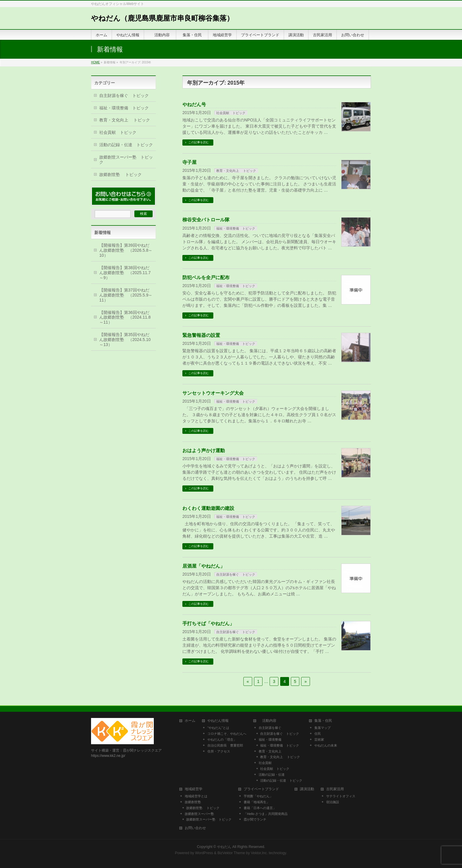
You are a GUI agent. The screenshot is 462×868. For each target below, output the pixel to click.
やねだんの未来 (326, 745)
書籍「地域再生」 (258, 802)
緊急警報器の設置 (201, 335)
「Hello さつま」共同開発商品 (266, 814)
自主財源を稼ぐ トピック (236, 574)
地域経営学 (194, 789)
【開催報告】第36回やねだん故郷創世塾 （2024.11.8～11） (125, 317)
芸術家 (319, 739)
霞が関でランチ (255, 819)
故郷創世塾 (193, 802)
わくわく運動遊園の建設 (208, 508)
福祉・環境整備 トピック (236, 228)
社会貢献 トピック (231, 113)
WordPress (204, 853)
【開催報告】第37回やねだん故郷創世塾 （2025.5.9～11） (126, 295)
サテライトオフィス (341, 796)
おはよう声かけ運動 (204, 451)
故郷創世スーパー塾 (199, 814)
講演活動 (307, 789)
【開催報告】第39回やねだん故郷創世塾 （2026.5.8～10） (126, 250)
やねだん (224, 847)
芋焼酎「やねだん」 (258, 796)
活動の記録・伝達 (272, 775)
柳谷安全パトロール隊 (206, 220)
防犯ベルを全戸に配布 (206, 277)
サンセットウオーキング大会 (213, 393)
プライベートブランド (261, 789)
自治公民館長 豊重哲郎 (225, 745)
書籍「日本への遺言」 (261, 808)
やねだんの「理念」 (222, 739)
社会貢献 (265, 763)
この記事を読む (199, 142)
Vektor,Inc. (259, 853)
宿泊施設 (333, 802)
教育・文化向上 (270, 751)
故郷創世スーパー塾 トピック (126, 160)
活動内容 (269, 721)
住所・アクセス (219, 751)
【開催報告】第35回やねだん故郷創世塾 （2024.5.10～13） (125, 340)
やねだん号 (194, 104)
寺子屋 (189, 162)
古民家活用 (335, 789)
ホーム (190, 721)
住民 (318, 734)
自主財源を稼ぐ (270, 728)
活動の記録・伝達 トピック (126, 145)
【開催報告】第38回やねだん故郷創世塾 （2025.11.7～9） (125, 273)
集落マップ (322, 728)
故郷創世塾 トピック (121, 174)
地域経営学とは (196, 796)
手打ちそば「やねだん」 (208, 624)
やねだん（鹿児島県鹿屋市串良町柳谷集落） (162, 18)
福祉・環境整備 (270, 739)
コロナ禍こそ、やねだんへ (227, 734)
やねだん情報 (218, 721)
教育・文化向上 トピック (236, 171)
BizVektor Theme (231, 853)
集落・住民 (325, 721)
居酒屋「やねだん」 (204, 566)
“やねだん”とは (218, 728)
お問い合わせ (195, 828)
